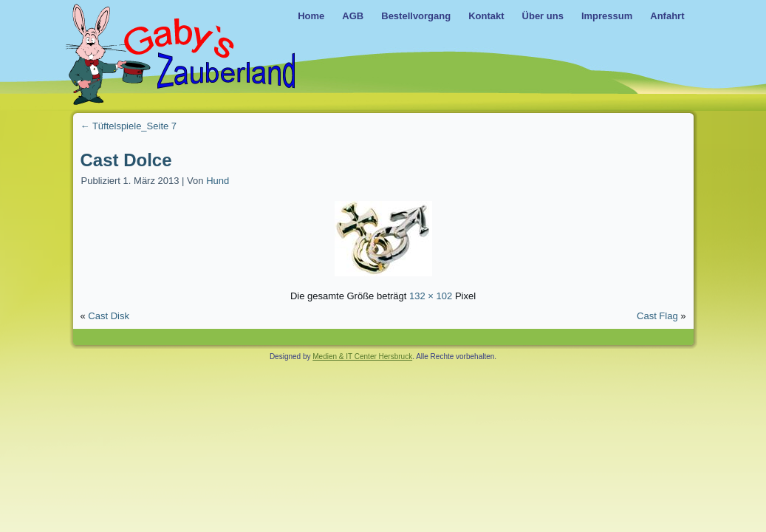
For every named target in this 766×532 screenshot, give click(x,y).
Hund (218, 181)
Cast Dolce (126, 160)
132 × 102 (431, 296)
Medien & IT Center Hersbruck (362, 357)
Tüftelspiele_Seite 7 (129, 126)
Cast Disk (109, 316)
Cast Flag (657, 316)
